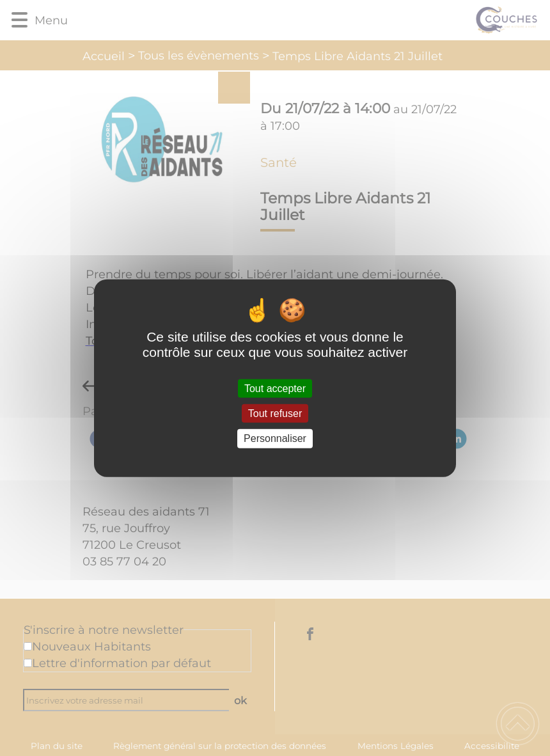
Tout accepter (275, 389)
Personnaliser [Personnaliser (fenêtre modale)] (275, 438)
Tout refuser (275, 413)
